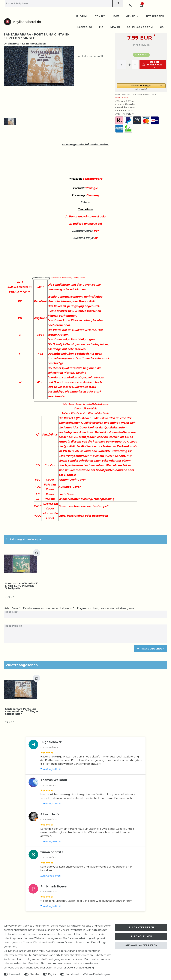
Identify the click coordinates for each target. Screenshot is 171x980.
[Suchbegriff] (59, 4)
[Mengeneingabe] (121, 65)
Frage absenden (151, 649)
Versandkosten (121, 97)
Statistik (34, 974)
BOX (116, 16)
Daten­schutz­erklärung (80, 968)
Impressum (60, 963)
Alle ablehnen (141, 936)
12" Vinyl (82, 16)
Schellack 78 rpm (140, 27)
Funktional (72, 974)
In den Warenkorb (152, 65)
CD (162, 27)
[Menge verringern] (135, 65)
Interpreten (155, 16)
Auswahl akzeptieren (141, 945)
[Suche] (118, 4)
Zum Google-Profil (51, 769)
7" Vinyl (101, 16)
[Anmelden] (131, 5)
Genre (131, 16)
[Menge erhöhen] (130, 65)
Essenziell (15, 974)
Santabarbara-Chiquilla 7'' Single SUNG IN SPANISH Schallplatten (22, 586)
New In (115, 27)
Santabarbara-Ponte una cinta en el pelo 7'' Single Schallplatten (22, 711)
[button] (141, 87)
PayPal (52, 974)
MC (101, 27)
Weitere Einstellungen (96, 974)
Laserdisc (85, 27)
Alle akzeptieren (141, 927)
